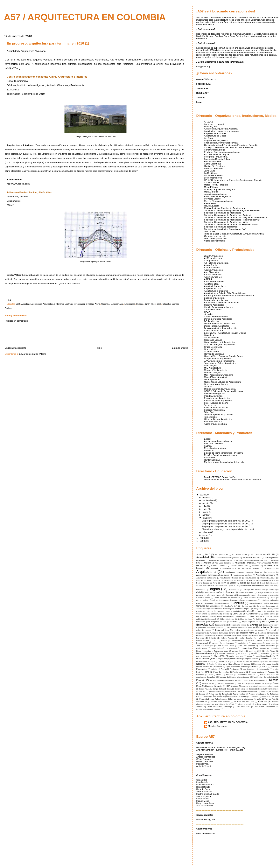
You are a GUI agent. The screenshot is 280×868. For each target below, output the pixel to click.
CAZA (207, 312)
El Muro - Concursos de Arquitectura (222, 152)
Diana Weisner (202, 616)
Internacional (202, 643)
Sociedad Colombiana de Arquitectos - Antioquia (228, 215)
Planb (207, 672)
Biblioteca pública (238, 583)
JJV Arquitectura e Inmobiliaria (219, 361)
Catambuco (243, 595)
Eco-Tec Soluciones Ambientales (220, 455)
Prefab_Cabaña (215, 675)
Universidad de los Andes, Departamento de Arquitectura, (233, 479)
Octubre (208, 387)
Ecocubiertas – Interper (216, 448)
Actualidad (26, 304)
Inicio (99, 348)
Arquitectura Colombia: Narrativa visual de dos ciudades (250, 572)
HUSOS (261, 638)
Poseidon (200, 675)
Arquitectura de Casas (215, 136)
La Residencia (211, 173)
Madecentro (242, 654)
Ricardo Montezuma (226, 683)
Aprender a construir (214, 124)
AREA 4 (208, 279)
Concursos (215, 606)
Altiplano (207, 563)
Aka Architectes (212, 268)
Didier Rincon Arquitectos (217, 326)
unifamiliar (254, 696)
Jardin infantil (243, 643)
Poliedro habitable (257, 672)
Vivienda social (244, 704)
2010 (18, 304)
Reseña (274, 680)
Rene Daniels (260, 680)
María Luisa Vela (236, 656)
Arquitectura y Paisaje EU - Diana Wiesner (225, 293)
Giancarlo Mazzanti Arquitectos (220, 342)
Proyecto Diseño (212, 199)
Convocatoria (202, 614)
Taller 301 (209, 412)
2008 (203, 541)
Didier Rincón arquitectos (221, 616)
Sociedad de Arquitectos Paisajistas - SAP (225, 229)
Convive (247, 611)
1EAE (199, 555)
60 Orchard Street (240, 555)
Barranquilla (229, 580)
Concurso (201, 606)
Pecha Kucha (264, 669)
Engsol (208, 439)
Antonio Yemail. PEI (239, 566)
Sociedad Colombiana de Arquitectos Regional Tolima (231, 224)
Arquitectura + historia (215, 133)
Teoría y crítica (239, 694)
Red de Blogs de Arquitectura (219, 201)
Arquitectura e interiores (53, 304)
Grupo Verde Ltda (213, 347)
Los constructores (213, 178)
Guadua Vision (212, 352)
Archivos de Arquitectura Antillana (221, 129)
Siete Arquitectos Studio (216, 408)
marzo (206, 518)
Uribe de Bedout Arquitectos (218, 419)
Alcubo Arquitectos (213, 270)
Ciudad (273, 598)
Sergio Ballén (218, 689)
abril (205, 515)
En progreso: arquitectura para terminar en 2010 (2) (228, 524)
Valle (259, 699)
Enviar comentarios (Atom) (32, 354)
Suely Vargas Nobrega (269, 691)
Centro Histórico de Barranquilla (227, 598)
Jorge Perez (271, 643)
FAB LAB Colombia (214, 444)
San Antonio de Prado (260, 683)
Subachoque (252, 691)
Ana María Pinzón (244, 563)
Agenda (202, 560)
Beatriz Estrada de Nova (207, 583)
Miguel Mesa (251, 659)
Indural (224, 640)
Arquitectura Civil (213, 289)
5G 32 (225, 555)
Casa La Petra (217, 595)
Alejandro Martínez (260, 560)
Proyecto (201, 680)
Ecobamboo (210, 458)
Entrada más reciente (16, 348)
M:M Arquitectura (213, 368)
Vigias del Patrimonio (215, 241)
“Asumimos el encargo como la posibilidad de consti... (229, 529)
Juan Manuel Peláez (226, 646)
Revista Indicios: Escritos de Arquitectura (225, 208)
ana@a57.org (236, 750)
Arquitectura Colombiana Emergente (213, 575)
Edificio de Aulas (245, 619)
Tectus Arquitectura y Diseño (218, 415)
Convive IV (259, 611)
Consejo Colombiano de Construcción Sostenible (229, 147)
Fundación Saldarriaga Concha (223, 633)
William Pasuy (261, 704)
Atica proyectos (213, 580)
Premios (229, 675)
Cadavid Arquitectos (214, 305)
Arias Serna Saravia (214, 282)
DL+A (270, 616)
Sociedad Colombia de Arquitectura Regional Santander (232, 210)
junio (205, 509)
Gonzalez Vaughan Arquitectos (220, 345)
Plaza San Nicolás (221, 672)
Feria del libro (222, 630)
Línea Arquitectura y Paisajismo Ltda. (212, 651)
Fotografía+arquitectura (216, 157)
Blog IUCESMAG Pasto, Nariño (220, 477)
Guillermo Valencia (223, 635)
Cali (198, 592)
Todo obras (210, 231)
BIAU (224, 583)
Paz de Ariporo (249, 669)
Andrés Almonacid (213, 275)
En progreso (130, 304)
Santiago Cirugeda (214, 686)
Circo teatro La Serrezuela (255, 598)
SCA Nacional (232, 686)
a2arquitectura (211, 261)
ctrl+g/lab (209, 314)
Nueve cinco (271, 664)
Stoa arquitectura (237, 691)
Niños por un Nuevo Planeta (229, 664)
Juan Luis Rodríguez (205, 646)
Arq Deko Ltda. (212, 284)
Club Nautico (217, 600)
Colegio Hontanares (249, 600)
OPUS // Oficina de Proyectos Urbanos (224, 391)
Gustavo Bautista (241, 635)
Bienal (253, 583)
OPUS (265, 667)
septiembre (208, 500)
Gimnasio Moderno (204, 635)
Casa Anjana (273, 592)
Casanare (230, 595)
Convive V (271, 611)
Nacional (201, 664)
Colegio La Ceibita (268, 600)
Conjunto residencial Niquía (238, 609)
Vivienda (262, 701)
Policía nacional (239, 672)
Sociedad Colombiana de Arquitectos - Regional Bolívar (232, 220)
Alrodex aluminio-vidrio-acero (219, 441)
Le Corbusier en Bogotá (266, 648)
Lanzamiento (247, 648)
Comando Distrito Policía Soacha (262, 603)
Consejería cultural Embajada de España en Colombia (231, 145)
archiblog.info (211, 126)
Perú (198, 672)
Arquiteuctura (251, 578)
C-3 (245, 590)
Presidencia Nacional (246, 675)
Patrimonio (234, 669)
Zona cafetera (215, 709)
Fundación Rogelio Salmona (218, 159)
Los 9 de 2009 (255, 651)
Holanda (140, 304)
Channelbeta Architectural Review (221, 143)
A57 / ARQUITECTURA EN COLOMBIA (228, 722)
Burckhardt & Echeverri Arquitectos (222, 303)
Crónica (226, 614)
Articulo (263, 578)
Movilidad (265, 659)
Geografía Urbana (213, 340)
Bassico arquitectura (214, 298)
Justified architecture (267, 646)
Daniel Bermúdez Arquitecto (218, 319)
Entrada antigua (180, 348)
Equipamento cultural (238, 625)
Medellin (259, 656)
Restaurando (211, 203)
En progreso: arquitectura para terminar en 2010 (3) (228, 521)
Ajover (211, 560)
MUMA (276, 659)
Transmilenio (219, 696)
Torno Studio (210, 417)
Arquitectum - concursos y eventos (221, 131)
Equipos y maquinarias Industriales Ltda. (224, 462)
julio (205, 506)
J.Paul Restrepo (228, 643)
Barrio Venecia (262, 580)
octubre (206, 498)
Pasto (223, 669)
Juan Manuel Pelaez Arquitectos (220, 363)
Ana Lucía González (223, 563)
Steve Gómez (221, 691)
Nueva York (258, 664)
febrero (206, 532)
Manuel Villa (220, 656)
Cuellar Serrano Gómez (216, 317)
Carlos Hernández (213, 310)
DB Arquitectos (212, 321)
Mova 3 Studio (211, 192)
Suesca (202, 694)
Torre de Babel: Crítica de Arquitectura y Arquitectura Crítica (234, 234)
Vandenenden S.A (213, 422)
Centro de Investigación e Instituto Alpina (82, 304)
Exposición (219, 627)
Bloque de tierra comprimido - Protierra (224, 453)
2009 (203, 538)
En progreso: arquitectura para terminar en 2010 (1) (48, 43)
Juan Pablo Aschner (246, 646)
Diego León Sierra (257, 616)
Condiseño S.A (231, 606)
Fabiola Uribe (247, 627)
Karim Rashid (202, 648)
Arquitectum (270, 568)
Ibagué (272, 638)
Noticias (247, 664)
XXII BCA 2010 (243, 707)
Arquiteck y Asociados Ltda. (224, 568)
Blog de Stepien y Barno (216, 140)
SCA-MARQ (247, 686)
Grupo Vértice (211, 349)
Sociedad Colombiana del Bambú (221, 227)
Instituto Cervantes (213, 168)
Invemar (215, 643)
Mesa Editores (211, 187)
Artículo (272, 578)
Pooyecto (272, 672)
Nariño (212, 664)
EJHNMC (234, 622)
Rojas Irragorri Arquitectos (217, 398)
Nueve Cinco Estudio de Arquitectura (223, 382)
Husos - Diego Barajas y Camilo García (224, 356)
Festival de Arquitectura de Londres (249, 630)
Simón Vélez (150, 304)
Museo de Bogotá (226, 661)
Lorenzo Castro (238, 651)
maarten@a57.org (236, 747)
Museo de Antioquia (207, 661)
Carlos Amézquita (246, 592)
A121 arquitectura (213, 258)
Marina (249, 656)
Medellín (271, 656)
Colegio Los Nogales (205, 603)
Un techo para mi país (215, 236)
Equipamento (220, 625)
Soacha (252, 689)
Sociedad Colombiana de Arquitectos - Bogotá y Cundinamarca (236, 217)
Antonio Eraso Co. (213, 277)
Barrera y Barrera (245, 580)
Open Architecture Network (237, 667)
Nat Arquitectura (212, 380)
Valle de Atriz (270, 699)
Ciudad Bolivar (202, 600)
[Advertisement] (72, 335)
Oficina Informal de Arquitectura (220, 389)
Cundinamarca (117, 304)
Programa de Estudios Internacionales (234, 677)
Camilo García (209, 592)
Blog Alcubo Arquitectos (216, 300)
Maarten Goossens (226, 654)
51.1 (217, 555)
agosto (206, 503)
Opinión (255, 667)
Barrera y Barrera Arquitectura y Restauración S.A (229, 296)
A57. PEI (271, 554)
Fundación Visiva (213, 161)
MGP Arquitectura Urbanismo (219, 375)
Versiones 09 (202, 702)
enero (206, 535)
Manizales (265, 654)
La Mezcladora (217, 648)
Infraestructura (237, 640)
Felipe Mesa (263, 627)
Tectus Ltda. (214, 694)
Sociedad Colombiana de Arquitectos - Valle (226, 222)
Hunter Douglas (212, 460)
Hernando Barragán (214, 354)
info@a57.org (203, 66)
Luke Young (270, 651)
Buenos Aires (234, 590)
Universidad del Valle (270, 696)
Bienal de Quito (237, 585)
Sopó (159, 304)
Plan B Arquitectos (213, 396)
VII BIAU (238, 702)
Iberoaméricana (203, 640)
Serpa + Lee (210, 405)
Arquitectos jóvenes (251, 568)
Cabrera (272, 590)
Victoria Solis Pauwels (221, 702)
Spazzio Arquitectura (214, 410)
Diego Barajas (241, 616)
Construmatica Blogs (215, 150)
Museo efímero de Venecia (248, 661)
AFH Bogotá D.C (272, 558)
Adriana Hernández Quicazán (227, 558)
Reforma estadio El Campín (239, 680)
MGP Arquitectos (220, 659)
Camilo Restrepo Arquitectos (218, 307)
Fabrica (208, 446)
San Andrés (243, 683)
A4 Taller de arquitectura (216, 263)
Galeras (272, 633)
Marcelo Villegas (212, 373)
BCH (274, 580)
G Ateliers (209, 335)
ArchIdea (256, 566)
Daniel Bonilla (270, 614)
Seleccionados (261, 686)
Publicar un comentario (16, 321)
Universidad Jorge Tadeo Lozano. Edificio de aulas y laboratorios (226, 699)
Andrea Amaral (263, 563)
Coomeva (215, 614)
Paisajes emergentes (215, 394)
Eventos (254, 625)
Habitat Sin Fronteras (215, 166)
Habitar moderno (259, 635)
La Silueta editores (213, 175)
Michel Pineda (236, 659)
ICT (215, 640)
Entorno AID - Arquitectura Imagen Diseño (225, 333)
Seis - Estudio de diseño (216, 403)
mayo (206, 512)
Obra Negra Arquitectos (216, 384)
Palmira (214, 669)
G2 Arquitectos (212, 338)
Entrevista (202, 625)
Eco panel (212, 619)
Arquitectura (37, 304)
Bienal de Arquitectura (218, 585)
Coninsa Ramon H (217, 609)
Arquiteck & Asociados (215, 286)
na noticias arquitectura (216, 194)
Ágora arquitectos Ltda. (216, 424)
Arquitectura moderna (266, 575)
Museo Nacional (269, 661)
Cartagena (261, 592)
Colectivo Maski (232, 600)
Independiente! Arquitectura (218, 359)
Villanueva (250, 702)
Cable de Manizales (258, 590)
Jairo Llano (210, 171)
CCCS (254, 595)
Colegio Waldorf (223, 603)
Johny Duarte (257, 643)
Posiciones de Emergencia (217, 196)
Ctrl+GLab (237, 614)
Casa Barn (203, 595)
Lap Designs (210, 366)
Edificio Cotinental (227, 619)
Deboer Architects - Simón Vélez (220, 324)
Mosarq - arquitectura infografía (220, 189)
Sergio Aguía (204, 689)
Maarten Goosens (205, 653)
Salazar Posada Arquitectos (218, 401)
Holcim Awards (227, 638)
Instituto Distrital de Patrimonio (262, 640)
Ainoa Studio (211, 265)
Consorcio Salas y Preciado (228, 611)
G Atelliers (262, 633)
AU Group (209, 138)
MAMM (254, 653)
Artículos (200, 580)
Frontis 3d (209, 451)
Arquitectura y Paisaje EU (231, 578)
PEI (274, 669)
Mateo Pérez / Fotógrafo (216, 185)
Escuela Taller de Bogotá (217, 154)
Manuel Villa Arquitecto (216, 370)
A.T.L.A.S (209, 122)
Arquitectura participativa (206, 578)
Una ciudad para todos (215, 238)
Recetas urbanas (217, 680)
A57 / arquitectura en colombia (85, 17)
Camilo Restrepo (227, 592)
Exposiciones (232, 627)
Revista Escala (212, 206)
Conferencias (247, 606)
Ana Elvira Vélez (212, 272)
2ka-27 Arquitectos (213, 256)
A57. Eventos (257, 555)
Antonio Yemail (218, 566)
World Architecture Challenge (219, 707)
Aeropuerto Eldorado (252, 558)
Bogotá (214, 589)
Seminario (274, 686)
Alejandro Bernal (242, 560)
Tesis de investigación (258, 694)
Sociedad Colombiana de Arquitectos (223, 213)
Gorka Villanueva (213, 164)
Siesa (229, 689)
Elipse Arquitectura (213, 331)
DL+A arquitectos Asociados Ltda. (221, 328)
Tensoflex (226, 694)
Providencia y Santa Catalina (264, 677)
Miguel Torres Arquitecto (216, 377)
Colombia (105, 304)
